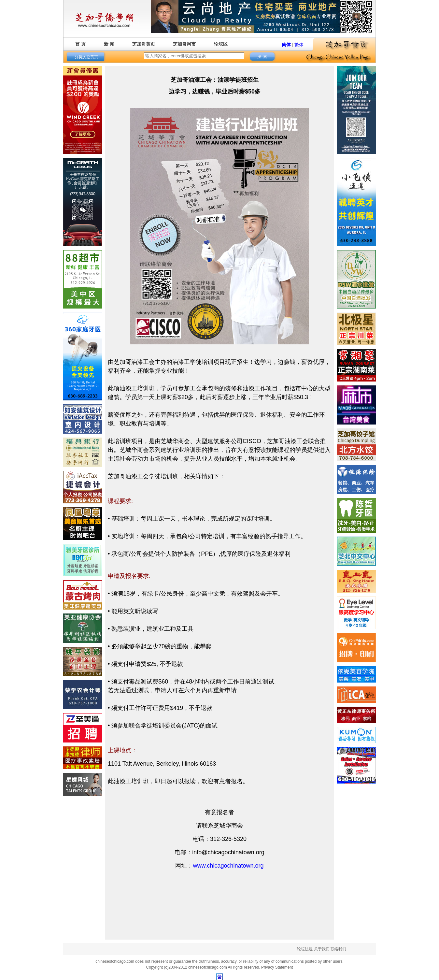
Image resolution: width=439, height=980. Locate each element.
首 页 (80, 44)
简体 (286, 45)
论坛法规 (305, 949)
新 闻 (109, 44)
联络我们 (338, 949)
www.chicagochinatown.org (228, 866)
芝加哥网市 (184, 44)
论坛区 (221, 44)
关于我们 (322, 949)
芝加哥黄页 (144, 44)
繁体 (299, 45)
